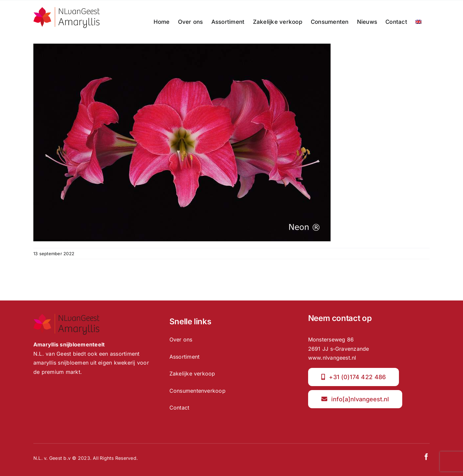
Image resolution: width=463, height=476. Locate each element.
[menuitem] (418, 22)
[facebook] (426, 457)
